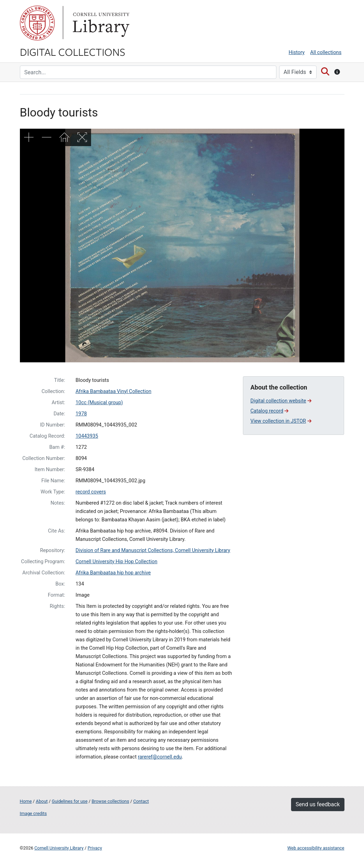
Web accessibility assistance (316, 848)
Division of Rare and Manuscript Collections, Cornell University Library (153, 550)
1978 (81, 414)
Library (100, 23)
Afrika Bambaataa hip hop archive (113, 573)
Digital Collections (73, 52)
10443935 (87, 436)
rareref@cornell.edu (160, 757)
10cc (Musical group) (99, 403)
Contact (141, 801)
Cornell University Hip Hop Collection (116, 562)
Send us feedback (318, 804)
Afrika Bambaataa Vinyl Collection (113, 391)
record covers (91, 492)
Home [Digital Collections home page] (26, 801)
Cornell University (37, 23)
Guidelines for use (69, 801)
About (42, 801)
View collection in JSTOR (281, 421)
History (297, 52)
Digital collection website (281, 401)
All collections (326, 52)
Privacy (95, 848)
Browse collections (110, 801)
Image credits (34, 813)
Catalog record (269, 411)
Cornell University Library (59, 848)
